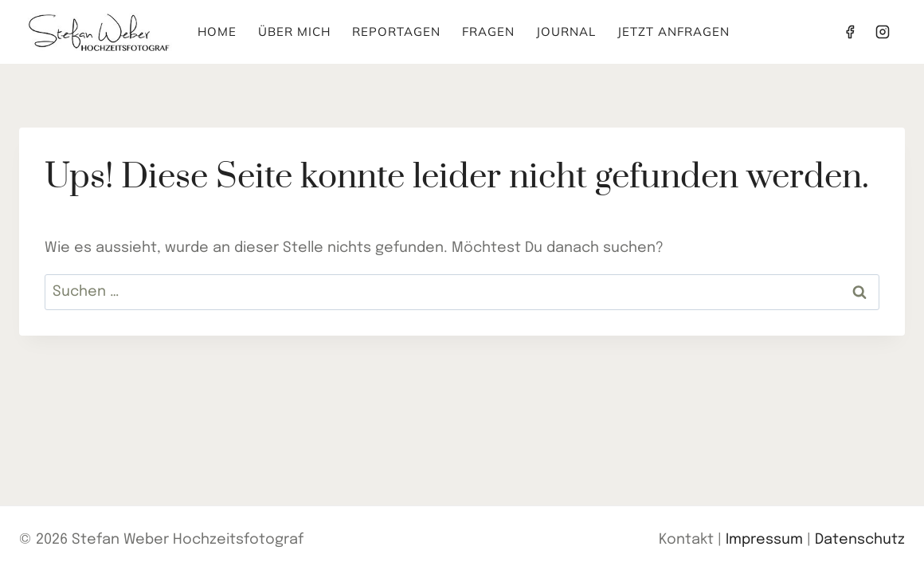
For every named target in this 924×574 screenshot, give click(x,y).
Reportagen (396, 31)
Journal (566, 31)
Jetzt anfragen (673, 31)
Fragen (488, 31)
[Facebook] (850, 32)
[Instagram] (883, 32)
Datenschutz (860, 540)
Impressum (764, 540)
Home (217, 31)
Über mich (294, 31)
